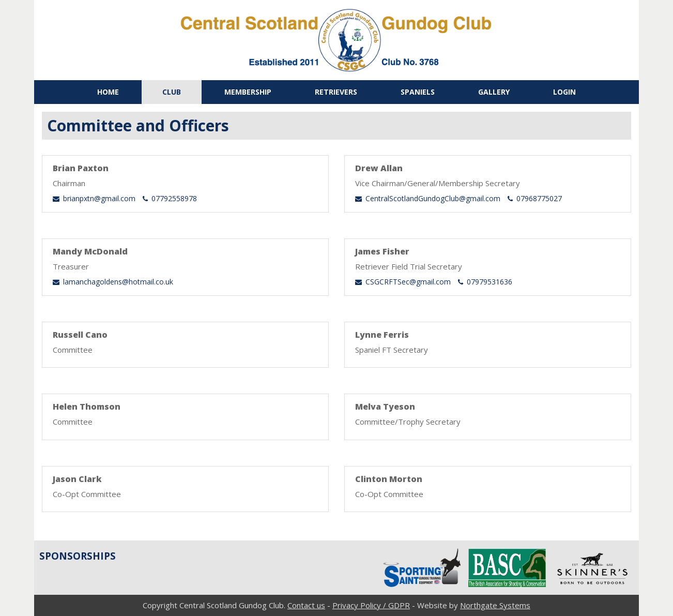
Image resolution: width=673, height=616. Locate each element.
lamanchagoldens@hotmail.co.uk (113, 282)
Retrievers (336, 92)
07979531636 (485, 282)
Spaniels (418, 92)
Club (172, 92)
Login (564, 92)
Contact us (306, 605)
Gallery (494, 92)
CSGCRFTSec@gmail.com (403, 282)
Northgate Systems (495, 605)
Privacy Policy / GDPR (371, 605)
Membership (248, 92)
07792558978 (170, 198)
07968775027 (535, 198)
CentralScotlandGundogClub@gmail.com (428, 198)
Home (108, 92)
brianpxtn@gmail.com (94, 198)
